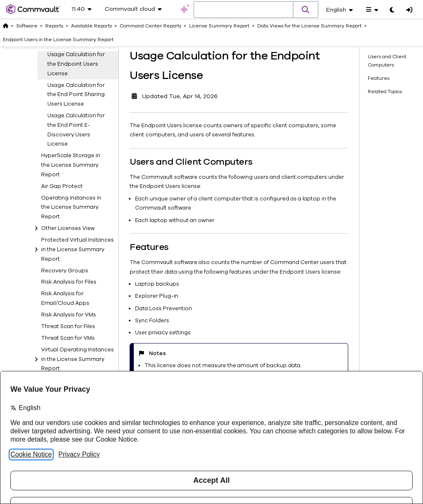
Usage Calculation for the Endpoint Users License (76, 175)
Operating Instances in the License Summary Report (71, 319)
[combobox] (243, 10)
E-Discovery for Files (68, 133)
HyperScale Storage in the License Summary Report (71, 277)
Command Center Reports (150, 26)
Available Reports (91, 26)
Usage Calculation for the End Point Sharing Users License (76, 206)
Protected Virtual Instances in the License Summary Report (77, 361)
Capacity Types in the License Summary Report (75, 96)
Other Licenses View (68, 340)
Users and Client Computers (387, 60)
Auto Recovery (61, 79)
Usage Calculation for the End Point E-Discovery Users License (76, 241)
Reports (54, 26)
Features (379, 78)
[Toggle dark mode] (392, 10)
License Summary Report (219, 26)
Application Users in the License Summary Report (75, 63)
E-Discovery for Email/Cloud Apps (65, 117)
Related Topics (385, 91)
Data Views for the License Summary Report (309, 26)
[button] (306, 10)
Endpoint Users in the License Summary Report (75, 150)
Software (27, 26)
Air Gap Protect (62, 298)
